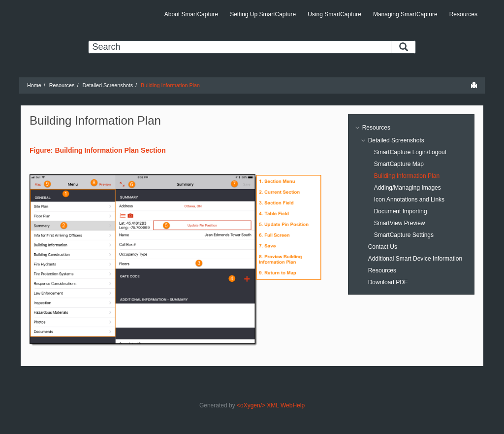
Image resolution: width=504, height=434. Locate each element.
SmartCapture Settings (404, 235)
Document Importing (401, 211)
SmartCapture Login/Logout (410, 152)
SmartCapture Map (399, 164)
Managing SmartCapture (405, 14)
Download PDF (388, 282)
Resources (463, 14)
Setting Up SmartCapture (263, 14)
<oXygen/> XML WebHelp (271, 405)
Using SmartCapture (334, 14)
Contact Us (383, 247)
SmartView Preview (400, 223)
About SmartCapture (191, 14)
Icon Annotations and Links (409, 200)
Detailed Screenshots (108, 85)
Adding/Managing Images (408, 188)
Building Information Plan (170, 85)
